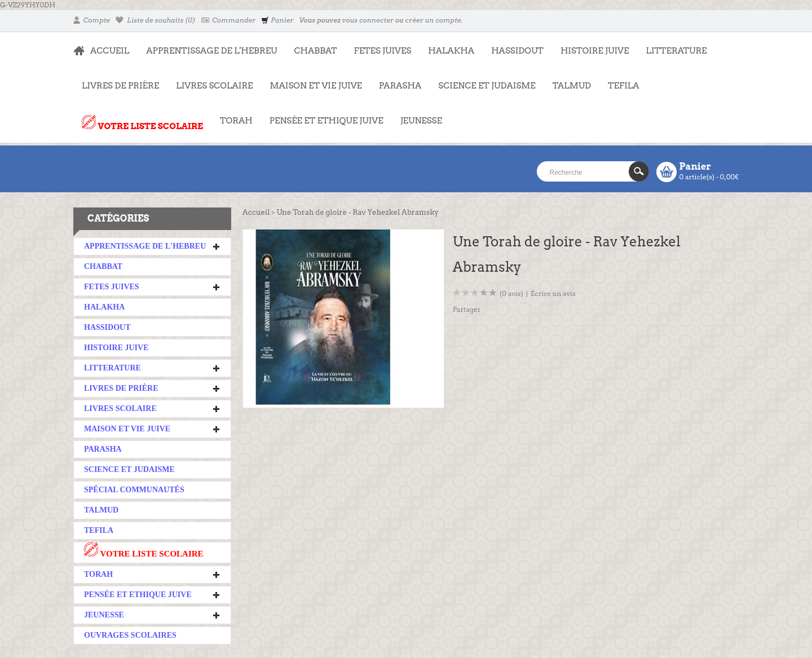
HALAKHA (451, 51)
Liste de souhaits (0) (156, 20)
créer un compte (433, 20)
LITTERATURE (672, 45)
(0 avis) (511, 293)
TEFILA (623, 86)
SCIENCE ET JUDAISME (487, 86)
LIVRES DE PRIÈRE (116, 80)
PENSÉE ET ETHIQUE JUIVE (322, 115)
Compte (92, 20)
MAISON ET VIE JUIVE (312, 80)
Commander (229, 20)
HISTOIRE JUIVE (595, 51)
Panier (277, 20)
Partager (467, 309)
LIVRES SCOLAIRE (210, 80)
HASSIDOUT (517, 51)
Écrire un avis (553, 293)
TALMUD (572, 86)
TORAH (232, 115)
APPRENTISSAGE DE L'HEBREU (207, 45)
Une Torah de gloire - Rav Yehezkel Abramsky (358, 212)
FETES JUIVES (379, 45)
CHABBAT (315, 51)
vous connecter (368, 20)
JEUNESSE (417, 115)
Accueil (256, 212)
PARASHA (400, 86)
